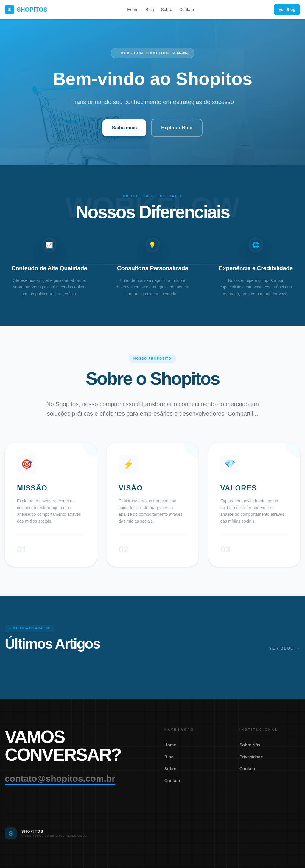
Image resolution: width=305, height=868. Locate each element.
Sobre (167, 10)
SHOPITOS (26, 10)
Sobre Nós (250, 745)
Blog (150, 10)
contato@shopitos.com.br (60, 778)
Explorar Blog (177, 128)
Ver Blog (287, 10)
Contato (187, 10)
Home (133, 10)
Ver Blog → (285, 648)
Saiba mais (125, 128)
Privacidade (251, 757)
